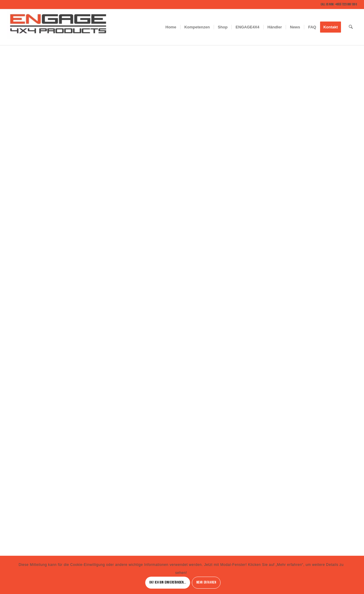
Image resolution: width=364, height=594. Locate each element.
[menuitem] (171, 27)
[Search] (351, 27)
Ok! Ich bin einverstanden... (168, 582)
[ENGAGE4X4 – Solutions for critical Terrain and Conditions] (58, 27)
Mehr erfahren (206, 582)
